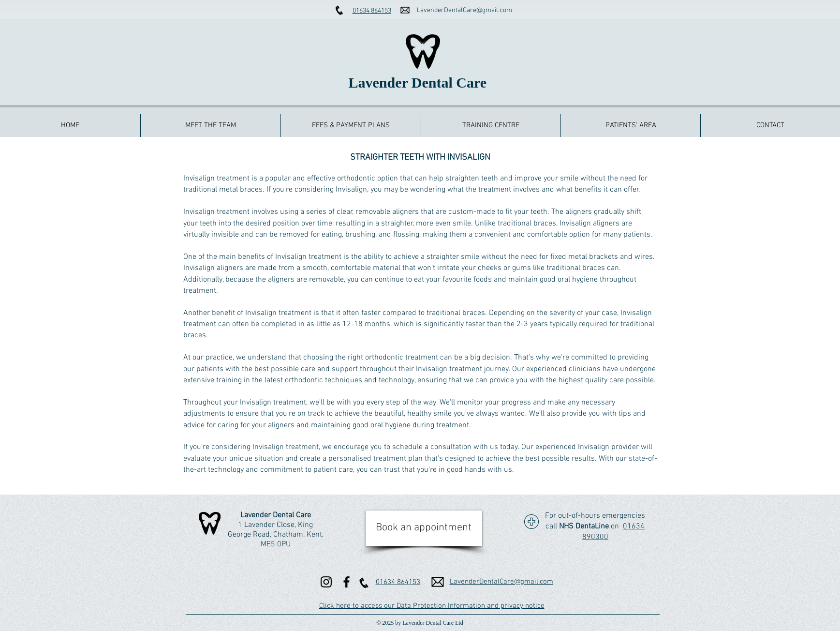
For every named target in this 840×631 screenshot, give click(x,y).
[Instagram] (326, 582)
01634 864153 (372, 11)
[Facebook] (346, 582)
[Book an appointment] (424, 528)
